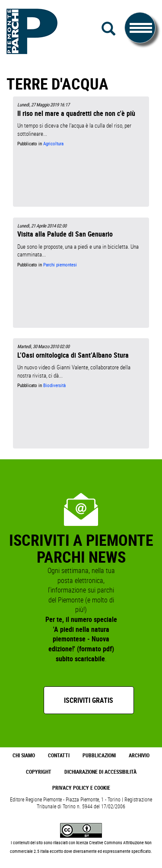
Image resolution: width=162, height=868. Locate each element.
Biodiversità (54, 385)
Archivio (139, 755)
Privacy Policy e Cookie (81, 788)
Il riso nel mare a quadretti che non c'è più (76, 113)
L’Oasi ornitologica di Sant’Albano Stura (73, 355)
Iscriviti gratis (89, 700)
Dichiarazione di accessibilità (100, 772)
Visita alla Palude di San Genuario (65, 234)
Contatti (59, 755)
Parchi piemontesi (60, 265)
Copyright (39, 772)
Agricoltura (53, 144)
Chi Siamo (24, 755)
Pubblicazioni (99, 755)
